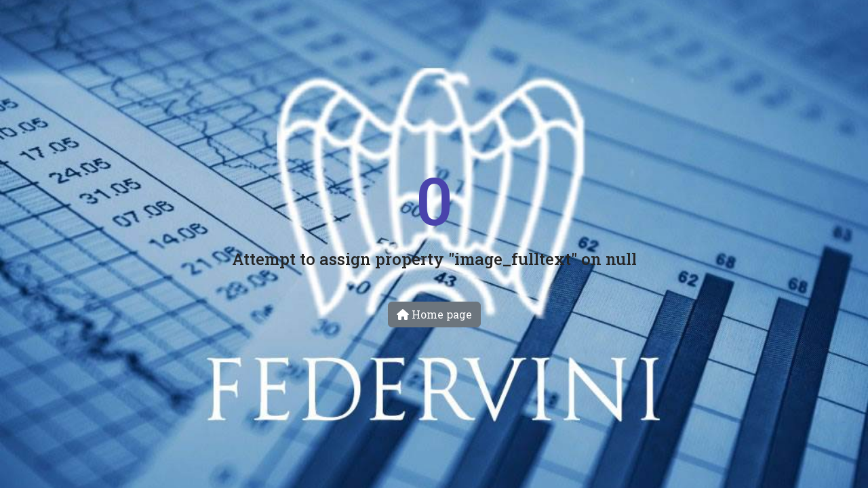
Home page (434, 314)
